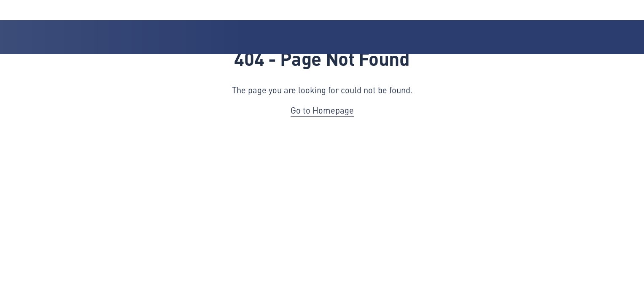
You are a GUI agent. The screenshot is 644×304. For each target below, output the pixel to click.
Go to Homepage (322, 110)
